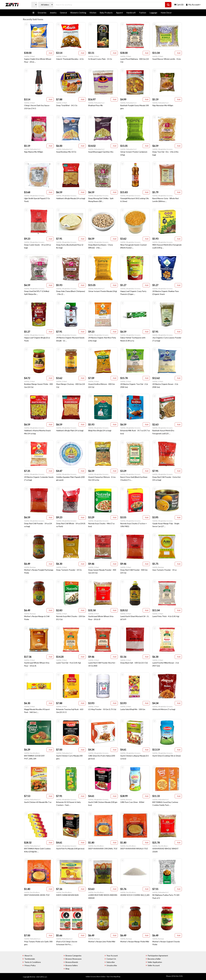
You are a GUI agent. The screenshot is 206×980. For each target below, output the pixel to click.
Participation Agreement (158, 956)
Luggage (153, 13)
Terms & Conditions (33, 962)
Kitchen (93, 13)
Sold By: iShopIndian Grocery (162, 149)
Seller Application (155, 962)
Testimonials (30, 959)
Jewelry (53, 13)
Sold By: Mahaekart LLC (96, 103)
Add (50, 53)
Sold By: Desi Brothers (32, 753)
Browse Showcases (74, 959)
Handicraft (131, 13)
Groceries (42, 13)
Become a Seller (154, 959)
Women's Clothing (78, 13)
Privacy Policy (30, 965)
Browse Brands (72, 962)
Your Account (112, 956)
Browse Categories (74, 956)
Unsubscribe (112, 965)
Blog (67, 969)
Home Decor (166, 13)
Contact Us (111, 959)
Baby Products (106, 13)
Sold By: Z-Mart (29, 56)
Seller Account (154, 965)
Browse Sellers (72, 965)
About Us (28, 956)
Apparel (119, 13)
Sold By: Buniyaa (30, 567)
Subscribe (111, 962)
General (63, 13)
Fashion (143, 13)
